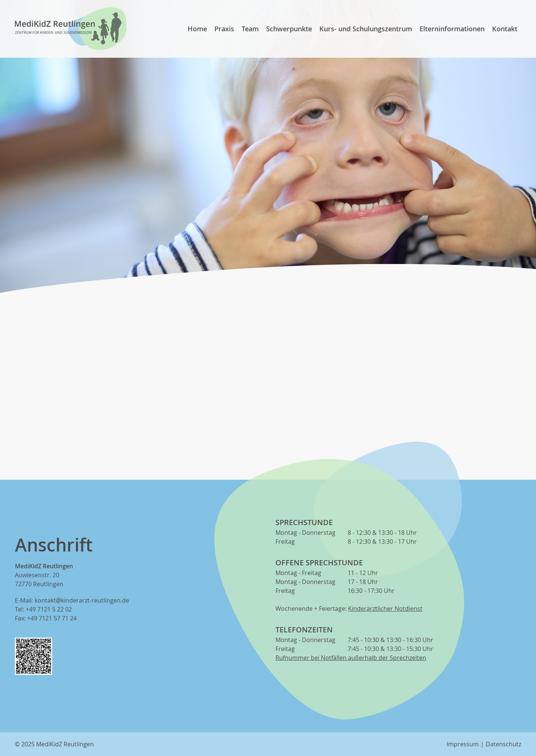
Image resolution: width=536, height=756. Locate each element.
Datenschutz (503, 744)
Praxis (224, 29)
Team (250, 29)
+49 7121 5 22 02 (49, 609)
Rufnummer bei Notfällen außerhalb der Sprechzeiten (351, 658)
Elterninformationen (452, 29)
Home (197, 29)
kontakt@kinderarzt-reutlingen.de (82, 600)
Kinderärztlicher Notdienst (385, 609)
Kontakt (505, 29)
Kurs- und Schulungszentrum (366, 29)
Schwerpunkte (289, 29)
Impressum (463, 744)
